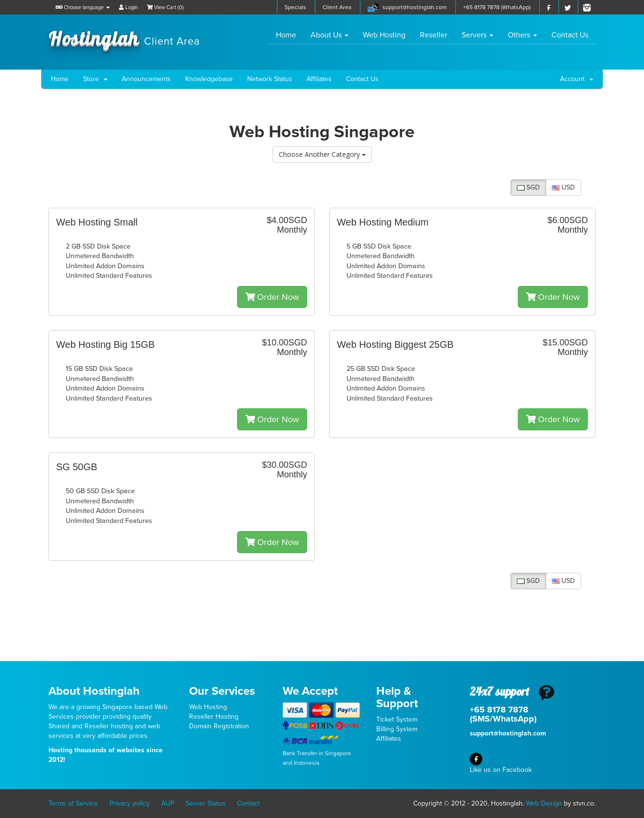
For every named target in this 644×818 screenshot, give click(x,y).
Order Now (272, 297)
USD (563, 187)
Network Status (270, 79)
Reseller (434, 35)
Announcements (146, 79)
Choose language (83, 7)
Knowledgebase (209, 79)
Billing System (397, 729)
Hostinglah (124, 37)
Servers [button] (477, 35)
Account (577, 79)
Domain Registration (219, 726)
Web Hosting (384, 35)
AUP (168, 803)
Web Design (544, 803)
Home (290, 35)
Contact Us (570, 35)
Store (95, 79)
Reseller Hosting (214, 717)
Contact (248, 803)
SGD (528, 187)
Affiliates (319, 79)
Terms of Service (73, 803)
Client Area (337, 7)
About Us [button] (329, 35)
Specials (295, 7)
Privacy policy (130, 803)
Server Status (206, 803)
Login (128, 7)
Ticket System (397, 719)
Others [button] (522, 35)
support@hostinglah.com (415, 7)
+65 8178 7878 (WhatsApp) (497, 7)
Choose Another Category (322, 154)
